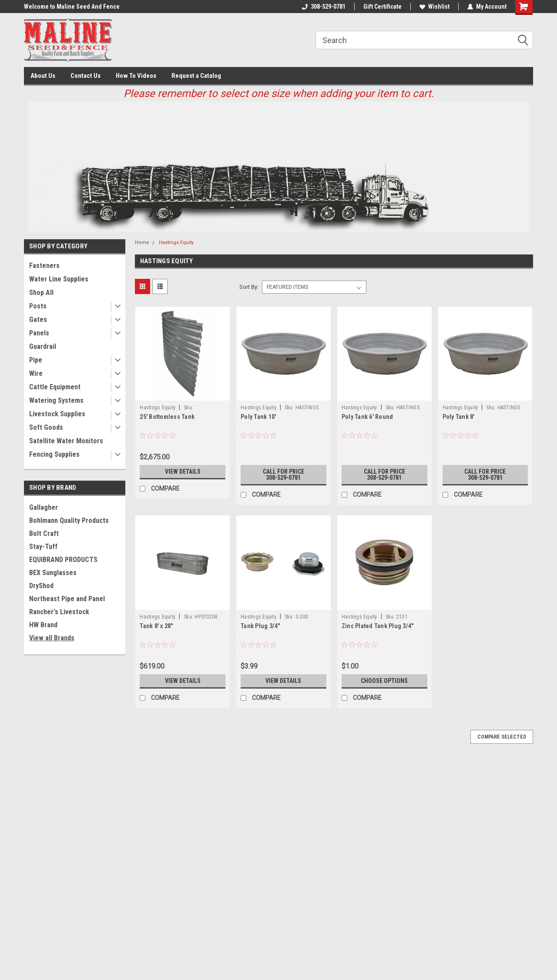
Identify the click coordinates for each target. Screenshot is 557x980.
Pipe (36, 360)
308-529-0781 (324, 7)
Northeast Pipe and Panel (67, 599)
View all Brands (52, 638)
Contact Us (86, 76)
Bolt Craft (44, 533)
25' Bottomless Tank (167, 417)
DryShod (41, 586)
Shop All (41, 293)
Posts (38, 306)
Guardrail (43, 346)
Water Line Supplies (59, 279)
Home (142, 242)
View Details (183, 472)
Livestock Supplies (57, 414)
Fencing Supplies (54, 454)
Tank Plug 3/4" (260, 626)
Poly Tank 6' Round (367, 417)
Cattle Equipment (55, 387)
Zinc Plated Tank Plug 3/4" (378, 626)
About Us (43, 76)
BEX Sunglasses (53, 573)
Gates (38, 319)
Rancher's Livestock (59, 612)
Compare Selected (502, 737)
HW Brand (43, 625)
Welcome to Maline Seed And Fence (72, 7)
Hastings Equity (176, 242)
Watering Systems (56, 400)
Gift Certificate (383, 7)
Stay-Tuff (43, 547)
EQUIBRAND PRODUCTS (63, 560)
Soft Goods (46, 427)
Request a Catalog (196, 76)
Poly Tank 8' (459, 417)
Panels (39, 333)
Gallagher (44, 507)
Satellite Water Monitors (66, 441)
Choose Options (384, 681)
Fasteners (44, 266)
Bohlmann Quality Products (69, 520)
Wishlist (435, 7)
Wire (36, 373)
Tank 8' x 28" (156, 626)
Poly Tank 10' (258, 417)
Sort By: (249, 287)
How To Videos (136, 76)
